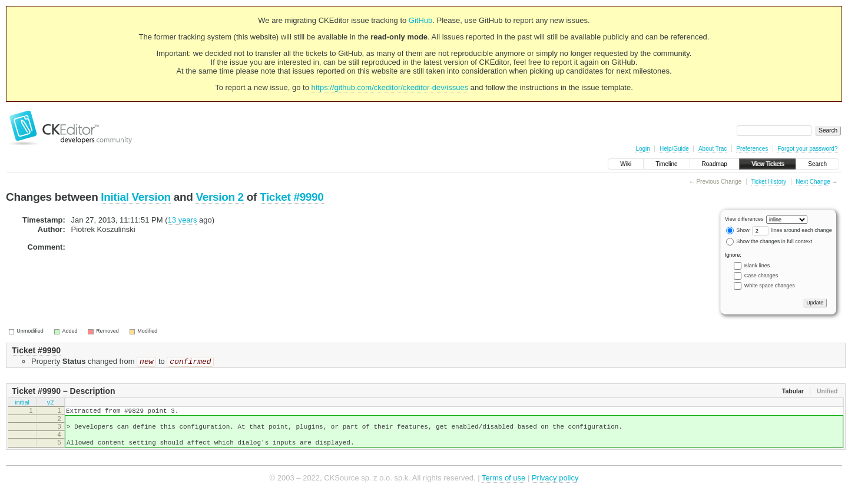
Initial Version (135, 197)
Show (738, 230)
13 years (183, 220)
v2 (51, 404)
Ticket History (768, 182)
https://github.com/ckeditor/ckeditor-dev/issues (390, 87)
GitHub (420, 20)
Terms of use (503, 486)
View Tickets (768, 164)
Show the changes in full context (769, 241)
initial (22, 404)
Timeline (666, 164)
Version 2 (219, 197)
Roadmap (715, 164)
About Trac (713, 149)
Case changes (761, 276)
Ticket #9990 (292, 197)
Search (817, 164)
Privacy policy (555, 486)
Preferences (752, 149)
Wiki (626, 164)
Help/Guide (674, 149)
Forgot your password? (807, 149)
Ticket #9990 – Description (64, 392)
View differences (744, 219)
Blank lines (757, 266)
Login (642, 149)
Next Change (813, 182)
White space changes (770, 286)
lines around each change (792, 230)
